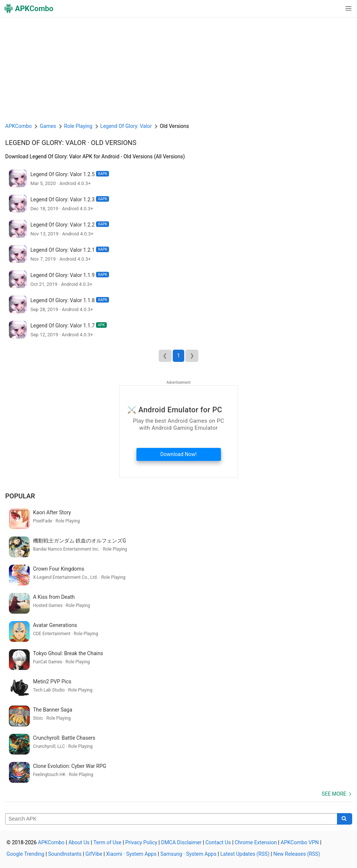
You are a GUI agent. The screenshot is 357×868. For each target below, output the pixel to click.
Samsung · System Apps (189, 854)
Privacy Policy (141, 842)
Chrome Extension (256, 842)
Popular (20, 496)
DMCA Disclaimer (181, 842)
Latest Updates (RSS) (245, 854)
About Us (79, 842)
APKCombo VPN (300, 842)
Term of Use (108, 842)
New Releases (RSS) (297, 854)
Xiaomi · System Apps (131, 854)
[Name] (171, 819)
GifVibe (94, 854)
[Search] (345, 819)
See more (334, 794)
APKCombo (19, 126)
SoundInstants (65, 854)
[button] (333, 9)
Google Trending (26, 854)
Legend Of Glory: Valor (46, 143)
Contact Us (218, 842)
